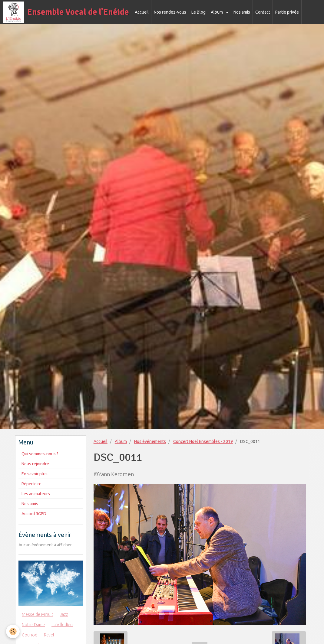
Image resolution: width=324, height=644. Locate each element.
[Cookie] (13, 631)
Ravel (49, 635)
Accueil (142, 12)
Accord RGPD (34, 514)
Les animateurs (36, 494)
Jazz (64, 614)
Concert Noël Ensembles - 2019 (203, 441)
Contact (263, 12)
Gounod (30, 635)
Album (217, 12)
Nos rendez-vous (170, 12)
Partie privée (287, 12)
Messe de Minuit (37, 614)
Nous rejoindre (35, 464)
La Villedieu (62, 625)
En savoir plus (35, 474)
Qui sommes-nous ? (40, 454)
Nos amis (242, 12)
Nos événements (150, 441)
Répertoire (31, 484)
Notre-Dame (33, 625)
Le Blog (198, 12)
